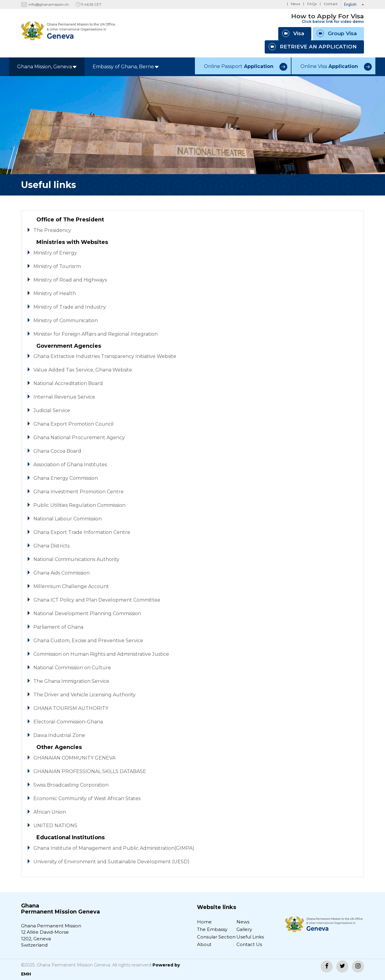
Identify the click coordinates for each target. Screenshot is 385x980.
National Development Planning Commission (87, 613)
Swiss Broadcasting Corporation (71, 785)
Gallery (244, 929)
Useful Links (250, 937)
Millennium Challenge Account (71, 586)
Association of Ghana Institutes (70, 465)
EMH (26, 974)
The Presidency (52, 230)
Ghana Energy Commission (66, 478)
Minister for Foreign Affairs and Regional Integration (95, 334)
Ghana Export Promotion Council (74, 424)
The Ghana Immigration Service (71, 681)
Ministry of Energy (55, 253)
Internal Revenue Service (64, 397)
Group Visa (337, 33)
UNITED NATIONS (55, 826)
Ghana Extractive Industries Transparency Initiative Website (105, 356)
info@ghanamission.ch (49, 4)
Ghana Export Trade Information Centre (82, 532)
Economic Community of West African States (87, 798)
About (204, 944)
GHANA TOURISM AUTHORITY (71, 708)
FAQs (312, 4)
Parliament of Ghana (58, 627)
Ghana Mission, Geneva (47, 67)
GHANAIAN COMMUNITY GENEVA (74, 758)
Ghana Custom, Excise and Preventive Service (88, 641)
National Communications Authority (76, 559)
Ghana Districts (51, 546)
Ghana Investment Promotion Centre (79, 492)
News (296, 4)
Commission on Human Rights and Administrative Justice (101, 654)
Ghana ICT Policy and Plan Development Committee (97, 600)
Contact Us (249, 944)
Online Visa (329, 66)
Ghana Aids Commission (62, 573)
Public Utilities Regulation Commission (79, 505)
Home (204, 922)
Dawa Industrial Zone (59, 735)
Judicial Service (52, 410)
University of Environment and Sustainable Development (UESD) (111, 862)
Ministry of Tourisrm (57, 266)
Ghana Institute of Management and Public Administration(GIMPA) (114, 848)
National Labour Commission (68, 519)
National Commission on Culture (72, 668)
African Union (50, 812)
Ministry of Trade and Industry (70, 307)
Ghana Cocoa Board (57, 451)
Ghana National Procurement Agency (79, 438)
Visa (293, 33)
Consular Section (216, 937)
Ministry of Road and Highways (70, 280)
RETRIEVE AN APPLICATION (313, 47)
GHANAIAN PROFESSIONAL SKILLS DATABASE (90, 771)
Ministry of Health (55, 293)
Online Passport (239, 66)
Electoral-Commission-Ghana (68, 722)
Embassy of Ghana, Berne (126, 67)
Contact (331, 4)
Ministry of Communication (66, 321)
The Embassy (212, 929)
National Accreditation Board (68, 383)
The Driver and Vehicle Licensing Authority (85, 695)
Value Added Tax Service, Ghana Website (83, 370)
